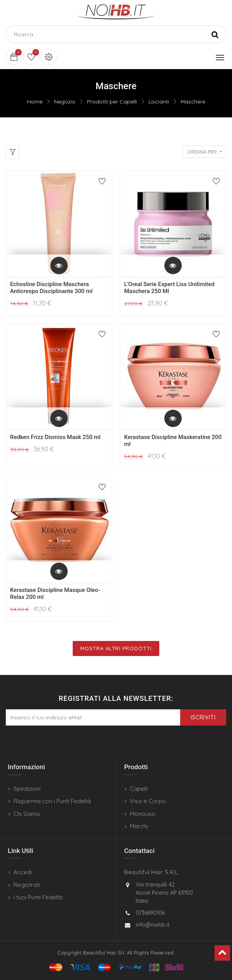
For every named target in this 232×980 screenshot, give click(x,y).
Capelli (139, 789)
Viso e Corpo (148, 801)
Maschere (193, 102)
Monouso (143, 814)
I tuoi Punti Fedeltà (38, 897)
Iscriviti (203, 717)
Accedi (23, 872)
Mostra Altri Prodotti (116, 648)
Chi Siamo (27, 814)
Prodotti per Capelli (112, 102)
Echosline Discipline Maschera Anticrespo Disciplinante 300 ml (51, 288)
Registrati (27, 885)
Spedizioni (27, 789)
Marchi (139, 826)
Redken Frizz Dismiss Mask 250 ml (55, 437)
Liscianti (159, 102)
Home (35, 102)
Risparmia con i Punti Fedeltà (52, 801)
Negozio (65, 102)
